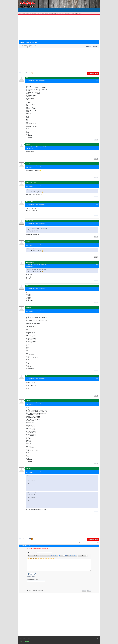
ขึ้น (20, 539)
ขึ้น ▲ (98, 639)
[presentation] (39, 586)
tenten (54, 13)
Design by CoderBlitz (22, 640)
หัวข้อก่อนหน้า (89, 47)
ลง (20, 73)
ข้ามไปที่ (80, 543)
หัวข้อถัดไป (96, 47)
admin (63, 13)
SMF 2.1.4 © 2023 (22, 639)
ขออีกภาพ (34, 576)
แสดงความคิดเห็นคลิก (93, 74)
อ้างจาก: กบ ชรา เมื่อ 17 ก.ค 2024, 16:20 (36, 476)
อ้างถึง (96, 140)
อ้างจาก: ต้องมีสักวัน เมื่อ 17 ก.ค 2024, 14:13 (37, 190)
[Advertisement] (59, 29)
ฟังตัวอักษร (29, 576)
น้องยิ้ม (57, 13)
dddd (60, 13)
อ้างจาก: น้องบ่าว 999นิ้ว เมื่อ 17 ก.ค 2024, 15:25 (38, 228)
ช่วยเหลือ (95, 639)
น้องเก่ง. (51, 13)
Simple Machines (28, 639)
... (28, 73)
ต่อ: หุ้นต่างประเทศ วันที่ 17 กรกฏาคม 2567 (36, 80)
